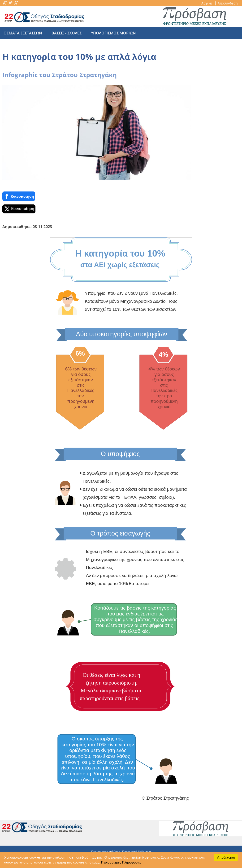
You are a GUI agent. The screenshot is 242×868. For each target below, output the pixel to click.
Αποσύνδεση (228, 3)
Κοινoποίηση (19, 196)
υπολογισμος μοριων (109, 33)
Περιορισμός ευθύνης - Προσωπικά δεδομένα (121, 852)
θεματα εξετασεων (23, 33)
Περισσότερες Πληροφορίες (121, 862)
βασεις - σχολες (64, 33)
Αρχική (207, 3)
